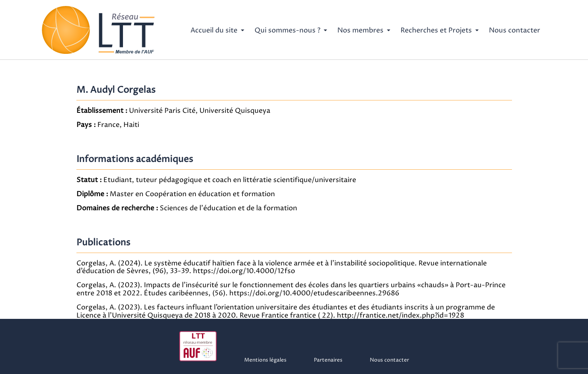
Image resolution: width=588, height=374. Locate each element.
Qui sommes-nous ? (287, 30)
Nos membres (360, 30)
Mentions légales (265, 360)
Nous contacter (515, 30)
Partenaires (328, 360)
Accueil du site (214, 30)
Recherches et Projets (436, 30)
